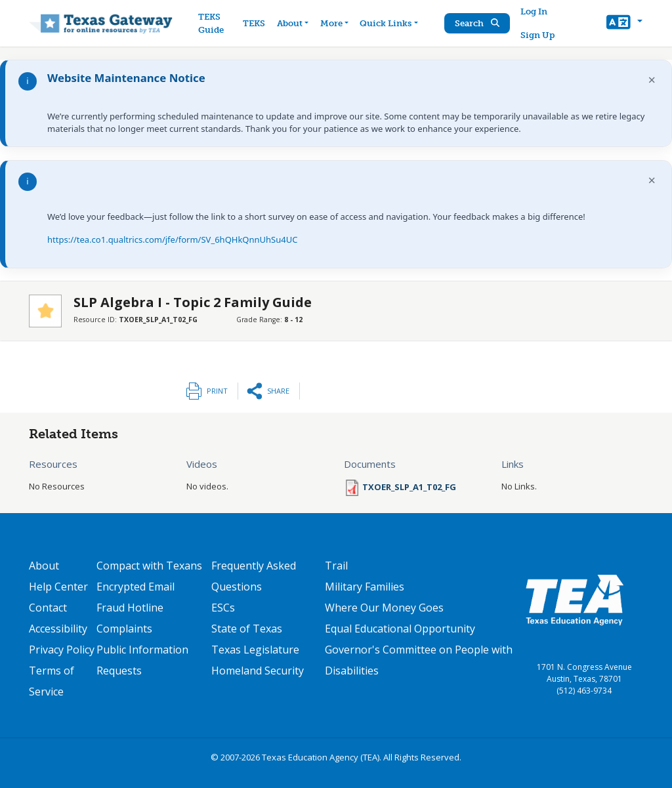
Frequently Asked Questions (254, 576)
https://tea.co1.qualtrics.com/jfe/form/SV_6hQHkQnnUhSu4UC (172, 239)
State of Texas (247, 629)
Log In (534, 11)
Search (477, 23)
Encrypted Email (136, 587)
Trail (336, 566)
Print (217, 391)
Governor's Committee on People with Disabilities (419, 660)
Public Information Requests (142, 660)
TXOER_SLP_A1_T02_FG (409, 487)
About (44, 566)
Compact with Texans (149, 566)
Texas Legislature (255, 650)
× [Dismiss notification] (652, 80)
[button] (624, 24)
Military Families (365, 587)
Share (278, 391)
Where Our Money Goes (384, 608)
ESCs (223, 608)
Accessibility (58, 629)
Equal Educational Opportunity (400, 629)
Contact (48, 608)
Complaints (124, 629)
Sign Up (537, 35)
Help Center (58, 587)
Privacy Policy (62, 650)
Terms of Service (52, 681)
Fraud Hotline (130, 608)
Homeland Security (258, 671)
